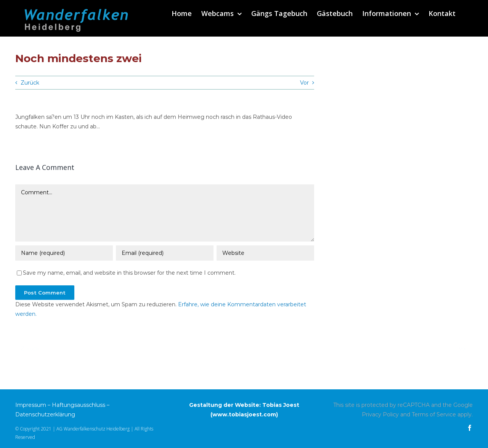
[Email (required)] (165, 254)
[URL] (265, 254)
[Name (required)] (64, 254)
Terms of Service (434, 414)
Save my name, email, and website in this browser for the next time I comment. (129, 274)
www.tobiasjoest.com (244, 414)
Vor (304, 83)
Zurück (30, 83)
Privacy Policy (380, 414)
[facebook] (470, 428)
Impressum (31, 405)
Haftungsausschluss (79, 405)
